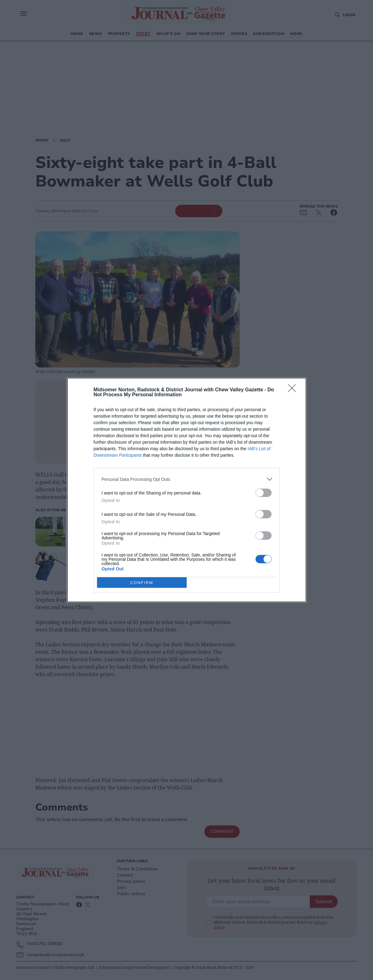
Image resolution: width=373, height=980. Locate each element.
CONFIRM (142, 582)
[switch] (264, 493)
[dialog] (187, 490)
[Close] (294, 390)
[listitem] (187, 479)
